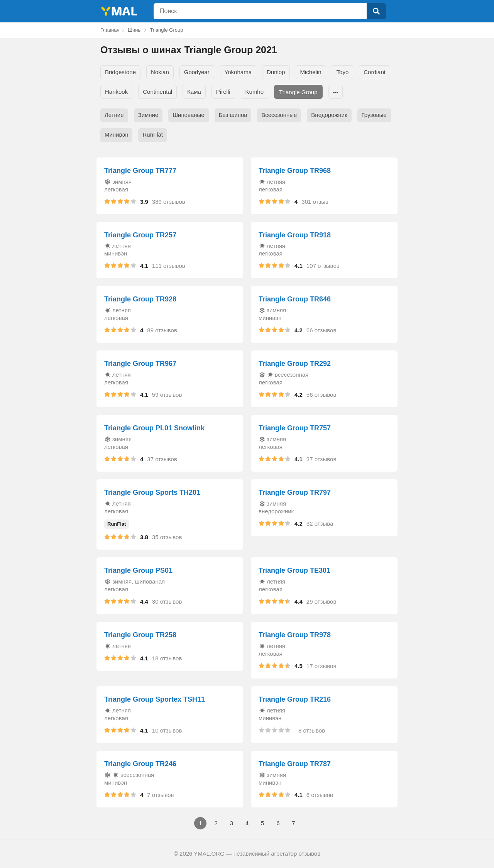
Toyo (343, 72)
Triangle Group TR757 (295, 428)
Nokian (160, 72)
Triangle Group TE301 (294, 570)
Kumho (255, 92)
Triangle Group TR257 (140, 235)
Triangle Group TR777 (140, 171)
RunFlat (153, 135)
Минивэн (116, 135)
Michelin (311, 72)
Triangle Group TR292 (295, 364)
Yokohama (238, 72)
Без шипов (233, 115)
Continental (157, 92)
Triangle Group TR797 (295, 492)
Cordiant (375, 72)
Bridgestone (120, 72)
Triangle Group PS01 (138, 570)
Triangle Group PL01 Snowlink (154, 428)
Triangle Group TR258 (140, 635)
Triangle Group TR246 (140, 764)
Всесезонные (279, 115)
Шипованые (188, 115)
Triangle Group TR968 (295, 171)
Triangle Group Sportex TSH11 (155, 699)
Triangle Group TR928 (140, 299)
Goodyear (197, 72)
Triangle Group (298, 92)
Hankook (116, 92)
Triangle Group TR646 (295, 299)
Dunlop (276, 72)
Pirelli (223, 92)
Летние (114, 115)
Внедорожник (329, 115)
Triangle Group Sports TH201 (152, 492)
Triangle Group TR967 (140, 364)
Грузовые (374, 115)
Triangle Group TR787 (295, 764)
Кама (194, 92)
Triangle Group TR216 (295, 699)
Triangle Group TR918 (295, 235)
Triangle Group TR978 (295, 635)
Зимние (148, 115)
